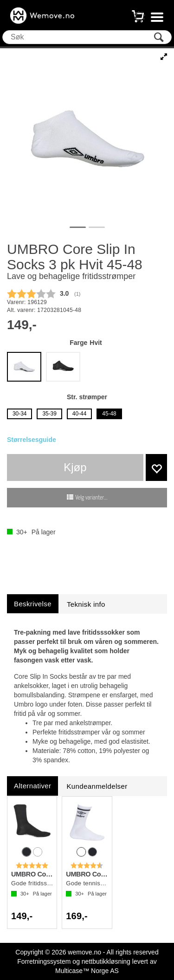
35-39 (49, 414)
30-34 (19, 414)
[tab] (33, 604)
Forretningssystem (44, 961)
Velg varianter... (92, 498)
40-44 (79, 414)
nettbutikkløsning (106, 961)
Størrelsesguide (32, 440)
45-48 (109, 414)
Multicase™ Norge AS (87, 971)
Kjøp (75, 467)
